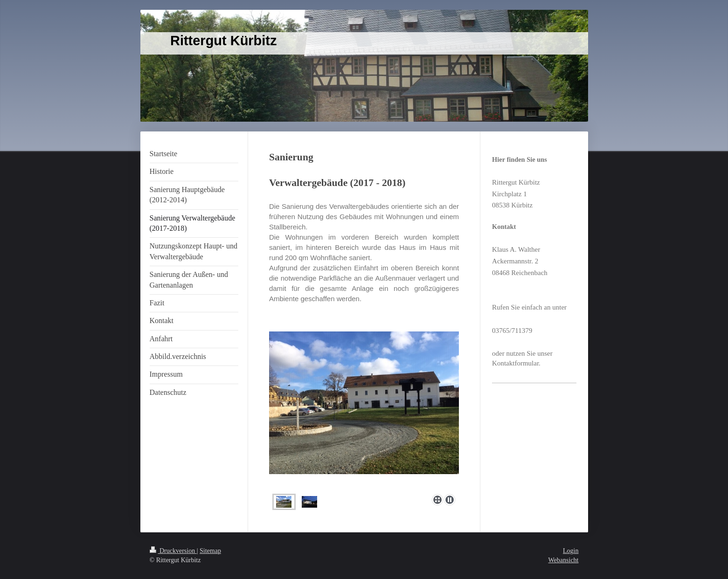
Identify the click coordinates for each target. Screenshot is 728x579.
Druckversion (173, 551)
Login (571, 551)
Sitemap (210, 551)
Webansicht (564, 560)
